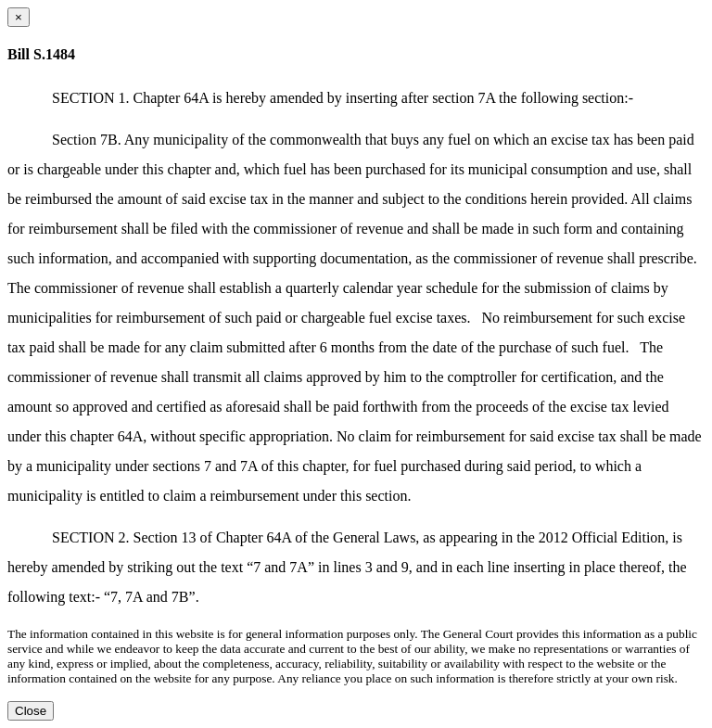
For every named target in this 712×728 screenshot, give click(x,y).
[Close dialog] (19, 17)
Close (31, 711)
